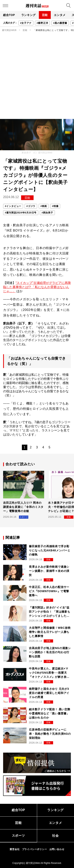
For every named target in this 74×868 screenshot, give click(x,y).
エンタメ (60, 15)
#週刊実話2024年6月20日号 (21, 213)
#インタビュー (13, 206)
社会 (55, 836)
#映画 (44, 206)
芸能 (45, 15)
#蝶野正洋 (42, 23)
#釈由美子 (47, 213)
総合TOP (9, 15)
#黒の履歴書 (60, 23)
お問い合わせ (57, 849)
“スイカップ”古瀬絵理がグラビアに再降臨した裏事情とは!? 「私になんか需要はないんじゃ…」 (37, 287)
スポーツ (18, 836)
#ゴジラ (31, 206)
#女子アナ (26, 23)
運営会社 (15, 849)
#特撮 (55, 206)
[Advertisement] (37, 80)
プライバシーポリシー (35, 849)
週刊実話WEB (9, 30)
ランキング (29, 15)
